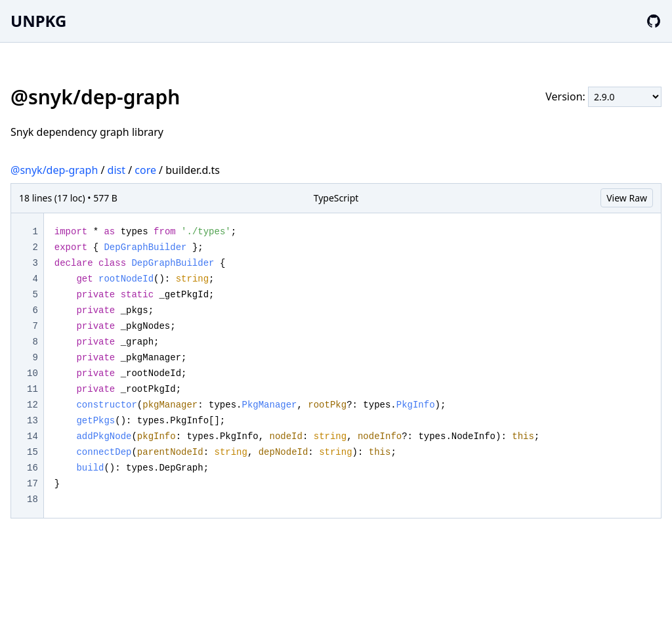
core (145, 170)
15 (32, 452)
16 (32, 468)
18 (32, 499)
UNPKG (38, 21)
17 (32, 484)
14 (32, 436)
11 (32, 389)
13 (32, 421)
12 (32, 405)
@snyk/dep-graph (54, 170)
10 (32, 373)
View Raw (627, 198)
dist (116, 170)
